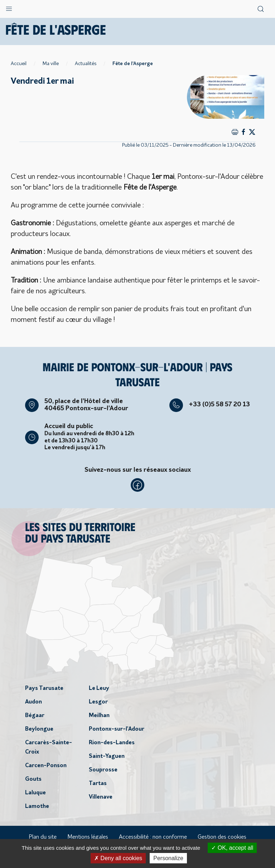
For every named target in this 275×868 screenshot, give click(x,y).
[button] (9, 7)
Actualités (86, 64)
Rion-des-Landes (112, 743)
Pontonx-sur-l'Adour (117, 729)
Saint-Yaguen (107, 756)
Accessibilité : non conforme (153, 837)
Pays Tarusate (44, 688)
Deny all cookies (118, 858)
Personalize (168, 858)
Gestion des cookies (222, 837)
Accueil (19, 64)
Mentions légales (88, 837)
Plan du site (43, 837)
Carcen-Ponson (46, 766)
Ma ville (51, 64)
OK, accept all (232, 848)
